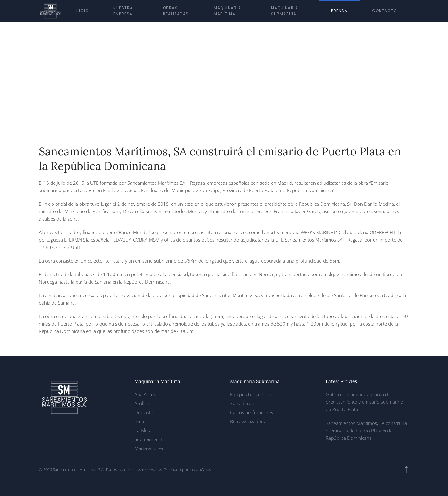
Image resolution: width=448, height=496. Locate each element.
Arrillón (142, 403)
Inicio (82, 11)
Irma (139, 421)
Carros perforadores (252, 412)
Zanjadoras (242, 403)
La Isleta (143, 430)
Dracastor (145, 412)
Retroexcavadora (248, 421)
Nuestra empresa (123, 11)
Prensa (339, 11)
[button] (406, 469)
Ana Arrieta (146, 394)
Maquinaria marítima (227, 11)
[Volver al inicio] (51, 11)
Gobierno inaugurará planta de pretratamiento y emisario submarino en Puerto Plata (365, 402)
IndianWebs (200, 469)
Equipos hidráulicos (250, 394)
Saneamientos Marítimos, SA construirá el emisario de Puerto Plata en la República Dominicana (366, 431)
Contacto (384, 11)
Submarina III (148, 439)
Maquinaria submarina (284, 11)
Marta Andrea (149, 448)
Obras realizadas (176, 11)
